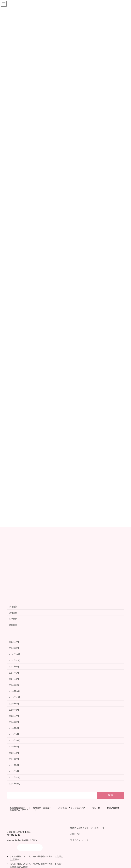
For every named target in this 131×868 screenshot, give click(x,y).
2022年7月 (14, 759)
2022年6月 (14, 765)
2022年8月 (14, 753)
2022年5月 (14, 771)
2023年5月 (14, 728)
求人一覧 (96, 808)
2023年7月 (14, 716)
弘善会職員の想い (18, 808)
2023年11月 (14, 691)
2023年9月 (14, 703)
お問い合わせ (113, 808)
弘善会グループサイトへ (21, 810)
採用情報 (13, 606)
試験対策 (13, 625)
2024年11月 (14, 654)
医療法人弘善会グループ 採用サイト (87, 828)
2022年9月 (14, 747)
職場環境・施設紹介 (42, 808)
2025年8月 (14, 648)
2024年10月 (14, 660)
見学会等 (13, 619)
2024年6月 (14, 673)
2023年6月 (14, 722)
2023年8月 (14, 710)
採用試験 (13, 613)
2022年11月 (14, 741)
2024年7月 (14, 666)
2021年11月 (14, 784)
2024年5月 (14, 679)
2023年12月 (14, 685)
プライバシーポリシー (80, 840)
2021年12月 (14, 778)
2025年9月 (14, 642)
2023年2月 (14, 734)
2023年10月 (14, 697)
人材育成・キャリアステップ (72, 808)
